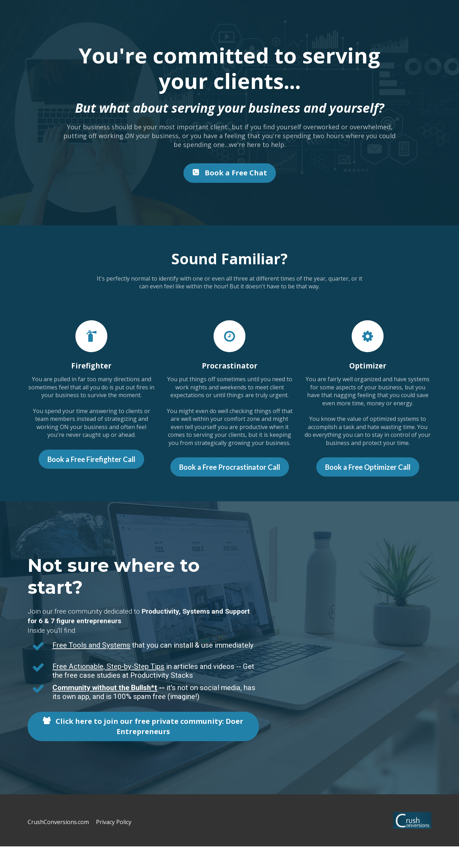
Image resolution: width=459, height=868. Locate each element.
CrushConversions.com (58, 822)
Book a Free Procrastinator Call (230, 467)
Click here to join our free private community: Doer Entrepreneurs (143, 726)
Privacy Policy (114, 822)
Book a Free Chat (230, 173)
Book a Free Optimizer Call (368, 467)
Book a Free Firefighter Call (91, 459)
